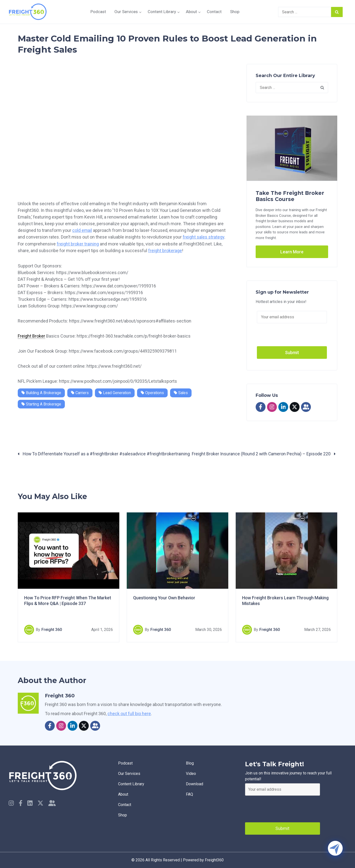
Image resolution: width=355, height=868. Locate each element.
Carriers (81, 392)
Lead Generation (116, 392)
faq (190, 796)
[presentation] (283, 808)
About (191, 12)
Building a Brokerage (42, 392)
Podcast (98, 12)
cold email (82, 230)
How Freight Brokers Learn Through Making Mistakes (286, 601)
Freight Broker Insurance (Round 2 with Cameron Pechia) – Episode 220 (264, 454)
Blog (190, 763)
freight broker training (78, 244)
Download (195, 785)
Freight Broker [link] (31, 335)
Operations (154, 392)
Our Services (126, 12)
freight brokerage (165, 250)
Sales (182, 392)
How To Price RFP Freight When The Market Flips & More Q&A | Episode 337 (68, 601)
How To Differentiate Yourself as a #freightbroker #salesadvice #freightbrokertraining (104, 454)
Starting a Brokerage (41, 404)
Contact (214, 12)
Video (191, 774)
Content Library (162, 12)
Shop (235, 12)
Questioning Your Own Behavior (165, 598)
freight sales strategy (204, 237)
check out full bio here (129, 714)
